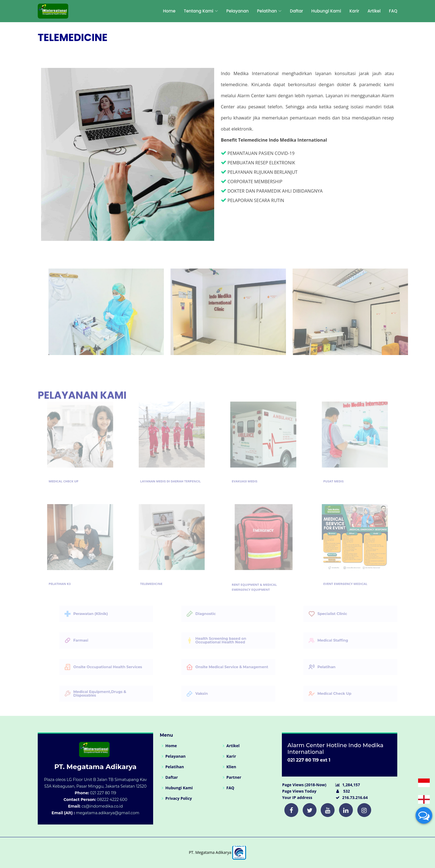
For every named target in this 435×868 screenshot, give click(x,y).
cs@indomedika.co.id (102, 806)
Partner (234, 777)
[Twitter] (291, 810)
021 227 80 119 (103, 793)
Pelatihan (175, 767)
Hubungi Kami (326, 11)
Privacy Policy (179, 798)
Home (169, 11)
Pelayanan (238, 11)
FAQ (393, 11)
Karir (354, 11)
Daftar (296, 11)
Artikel (374, 11)
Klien (231, 767)
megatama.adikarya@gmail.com (108, 813)
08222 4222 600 (112, 800)
